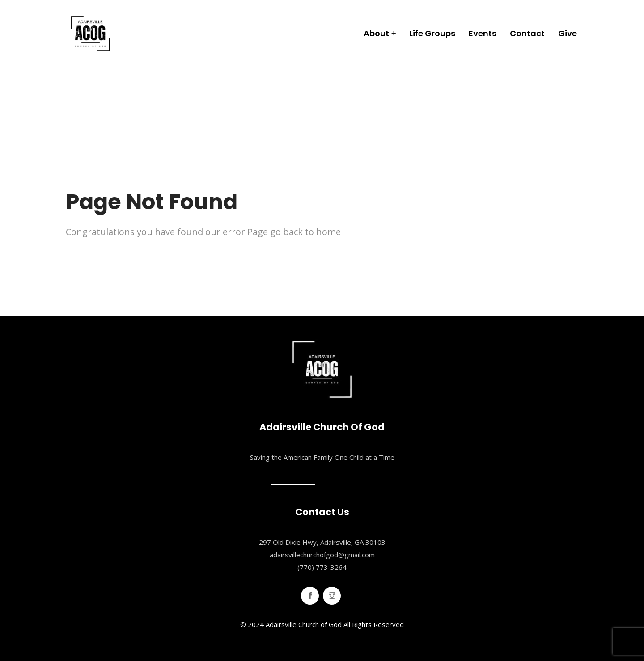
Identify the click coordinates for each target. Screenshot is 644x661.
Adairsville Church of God (304, 624)
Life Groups (432, 33)
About (376, 33)
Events (483, 33)
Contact (527, 33)
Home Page (94, 261)
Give (568, 33)
